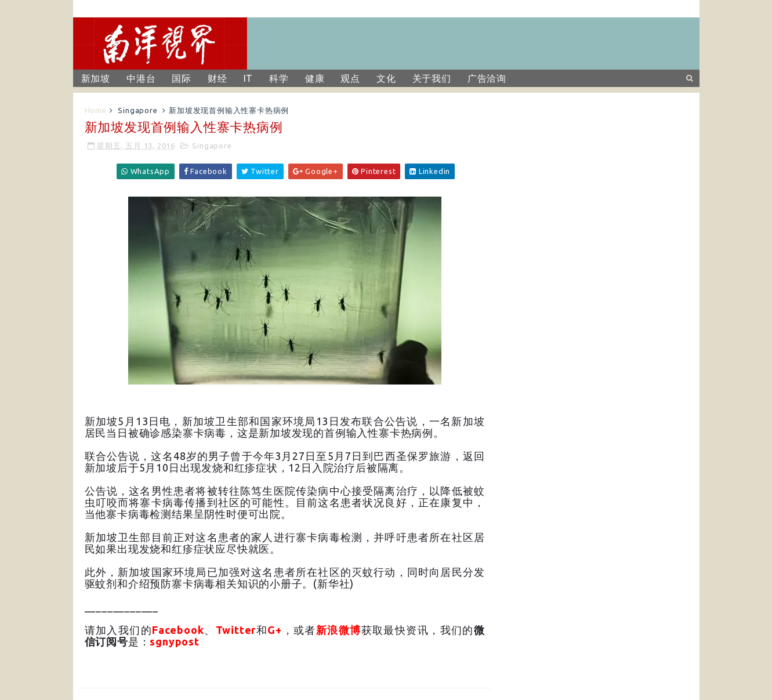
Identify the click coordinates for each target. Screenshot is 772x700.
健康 (315, 78)
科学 (279, 78)
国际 (182, 78)
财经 (218, 78)
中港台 (141, 78)
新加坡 (96, 78)
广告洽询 (487, 78)
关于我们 (432, 78)
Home (96, 110)
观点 (350, 78)
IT (249, 78)
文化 (386, 78)
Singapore (137, 110)
